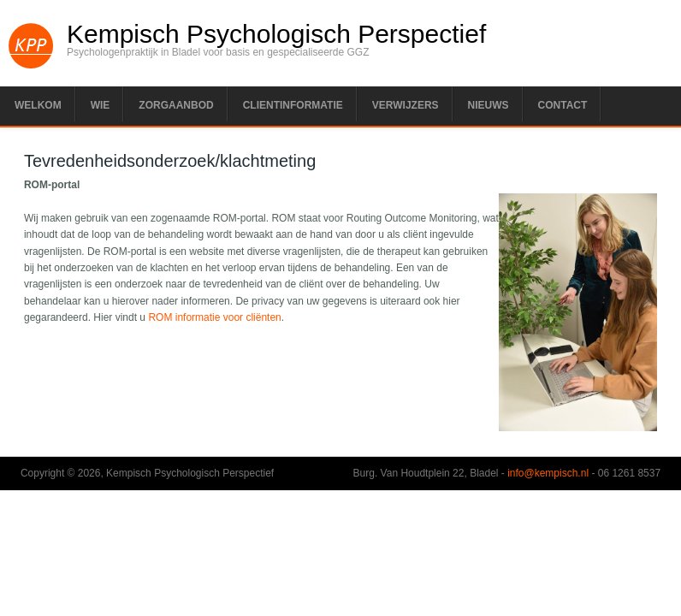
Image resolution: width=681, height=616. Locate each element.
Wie (101, 105)
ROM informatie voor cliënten (214, 317)
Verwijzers (406, 105)
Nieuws (489, 105)
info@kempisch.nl (548, 473)
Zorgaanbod (176, 105)
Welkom (38, 105)
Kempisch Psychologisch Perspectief (276, 34)
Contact (563, 105)
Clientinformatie (293, 105)
